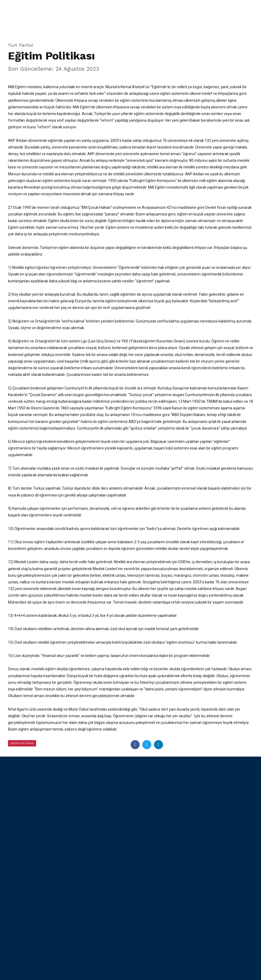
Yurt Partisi (20, 45)
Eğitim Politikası (22, 743)
